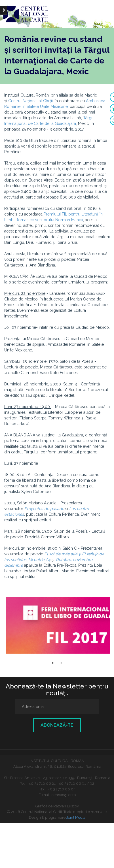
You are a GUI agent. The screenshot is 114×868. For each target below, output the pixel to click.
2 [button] (61, 663)
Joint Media (76, 817)
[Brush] (4, 10)
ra (74, 123)
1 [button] (53, 663)
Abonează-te (57, 725)
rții (50, 101)
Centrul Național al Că (28, 101)
